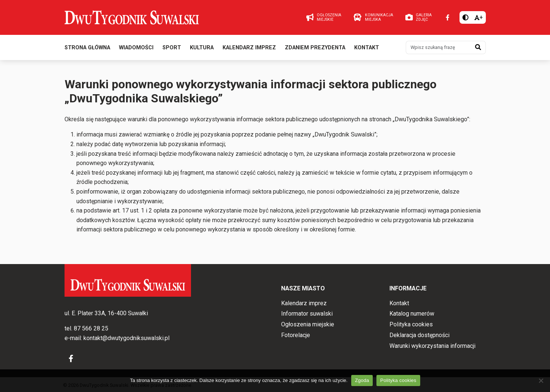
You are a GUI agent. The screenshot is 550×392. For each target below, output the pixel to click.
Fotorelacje (296, 335)
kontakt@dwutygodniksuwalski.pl (126, 338)
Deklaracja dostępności (419, 335)
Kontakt (367, 48)
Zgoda (362, 380)
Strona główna (87, 48)
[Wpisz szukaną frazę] (438, 47)
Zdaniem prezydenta (315, 48)
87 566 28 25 (91, 328)
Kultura (202, 48)
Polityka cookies (411, 324)
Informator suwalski (307, 314)
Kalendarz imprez (249, 48)
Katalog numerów (412, 314)
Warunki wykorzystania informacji (432, 346)
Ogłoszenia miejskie (308, 324)
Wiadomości (136, 48)
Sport (172, 48)
